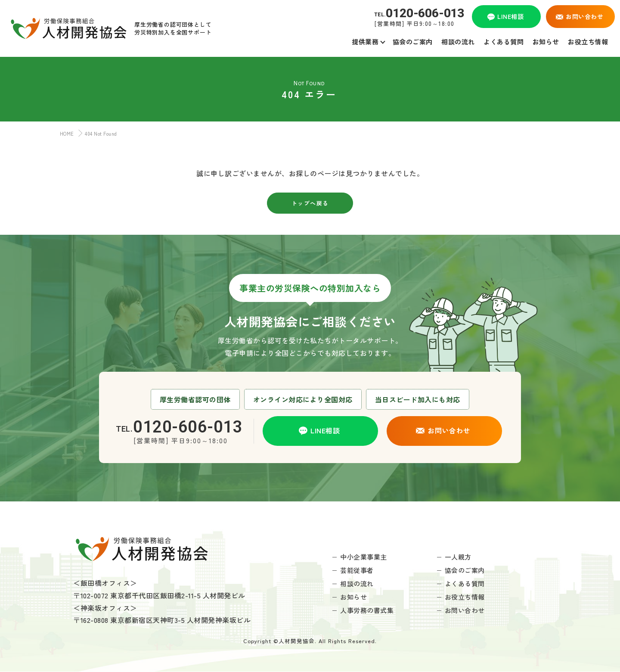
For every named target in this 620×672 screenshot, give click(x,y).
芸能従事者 (357, 570)
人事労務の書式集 (367, 610)
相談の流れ (357, 583)
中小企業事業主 (364, 557)
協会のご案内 (465, 570)
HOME (65, 134)
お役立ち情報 (465, 597)
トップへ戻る (310, 203)
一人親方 (458, 557)
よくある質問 (465, 583)
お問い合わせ (465, 610)
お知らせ (353, 597)
